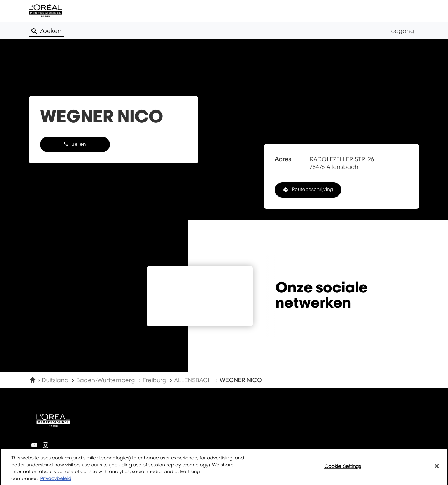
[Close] (437, 469)
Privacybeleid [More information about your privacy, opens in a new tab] (55, 482)
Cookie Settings (343, 469)
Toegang (401, 31)
